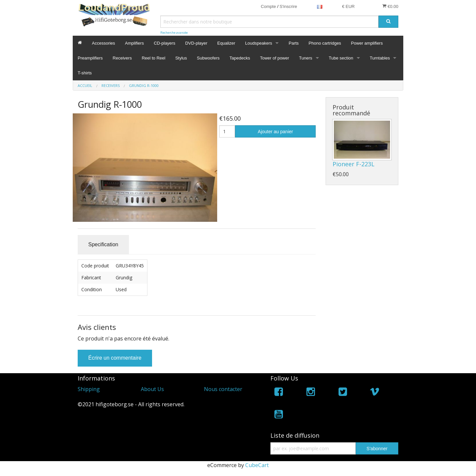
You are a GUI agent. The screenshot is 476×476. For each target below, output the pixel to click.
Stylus (181, 58)
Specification (103, 244)
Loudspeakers (259, 43)
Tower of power (274, 58)
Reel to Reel (154, 58)
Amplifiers (134, 43)
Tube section (341, 58)
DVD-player (196, 43)
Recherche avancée (174, 33)
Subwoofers (208, 58)
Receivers (122, 58)
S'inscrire (288, 6)
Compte (268, 6)
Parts (294, 43)
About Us (152, 389)
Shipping (89, 389)
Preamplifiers (90, 58)
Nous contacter (223, 389)
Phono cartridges (325, 43)
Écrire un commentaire (115, 358)
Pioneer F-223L (354, 164)
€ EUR (348, 6)
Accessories (103, 43)
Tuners (306, 58)
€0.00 (390, 6)
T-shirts (85, 73)
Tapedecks (240, 58)
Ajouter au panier (276, 132)
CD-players (164, 43)
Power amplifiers (367, 43)
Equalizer (226, 43)
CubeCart (257, 465)
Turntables (380, 58)
